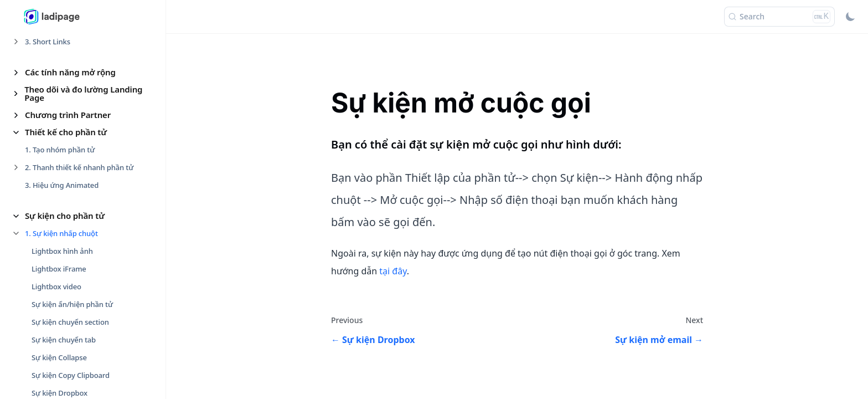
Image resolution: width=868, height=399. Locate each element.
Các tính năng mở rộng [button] (70, 72)
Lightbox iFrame (59, 269)
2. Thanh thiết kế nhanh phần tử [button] (79, 167)
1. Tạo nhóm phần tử (60, 150)
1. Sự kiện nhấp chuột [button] (61, 233)
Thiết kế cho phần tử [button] (66, 132)
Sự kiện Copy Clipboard (71, 375)
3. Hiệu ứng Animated (62, 185)
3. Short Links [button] (48, 42)
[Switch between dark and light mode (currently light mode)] (850, 17)
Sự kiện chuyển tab (64, 340)
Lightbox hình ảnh (62, 251)
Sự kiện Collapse (59, 357)
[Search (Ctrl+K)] (779, 17)
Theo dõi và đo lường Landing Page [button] (83, 93)
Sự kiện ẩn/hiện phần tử (72, 304)
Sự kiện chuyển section (70, 322)
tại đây (393, 271)
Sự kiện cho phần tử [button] (65, 216)
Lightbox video (56, 287)
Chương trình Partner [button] (68, 115)
